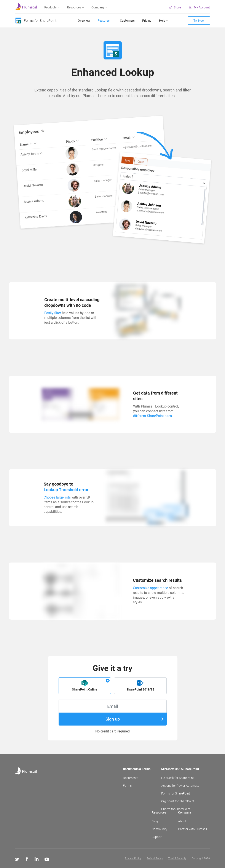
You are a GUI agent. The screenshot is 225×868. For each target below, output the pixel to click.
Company (99, 7)
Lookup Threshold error (66, 490)
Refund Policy (155, 858)
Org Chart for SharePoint (178, 801)
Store (175, 7)
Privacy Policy (133, 858)
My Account (199, 7)
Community (160, 829)
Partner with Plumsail (192, 829)
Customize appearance (150, 588)
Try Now (199, 21)
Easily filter (53, 313)
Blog (155, 821)
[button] (85, 686)
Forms (127, 786)
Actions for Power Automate (180, 786)
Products (52, 7)
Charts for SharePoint (176, 809)
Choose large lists (57, 497)
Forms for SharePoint (176, 793)
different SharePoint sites (152, 416)
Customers (127, 21)
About (182, 821)
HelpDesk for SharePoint (178, 778)
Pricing (147, 21)
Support (157, 837)
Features (105, 21)
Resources (75, 7)
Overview (84, 21)
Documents (131, 778)
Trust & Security (177, 858)
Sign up (134, 719)
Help (164, 21)
